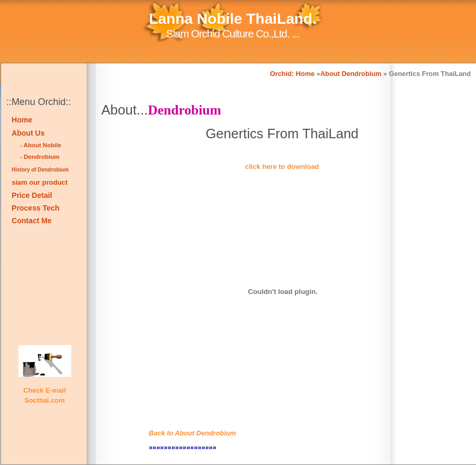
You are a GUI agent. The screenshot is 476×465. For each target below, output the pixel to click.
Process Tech (36, 208)
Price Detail (32, 195)
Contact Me (32, 221)
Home (22, 120)
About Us (28, 133)
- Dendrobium (40, 157)
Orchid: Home (293, 74)
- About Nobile (41, 145)
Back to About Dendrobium (192, 433)
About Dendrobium (351, 74)
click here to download (282, 167)
